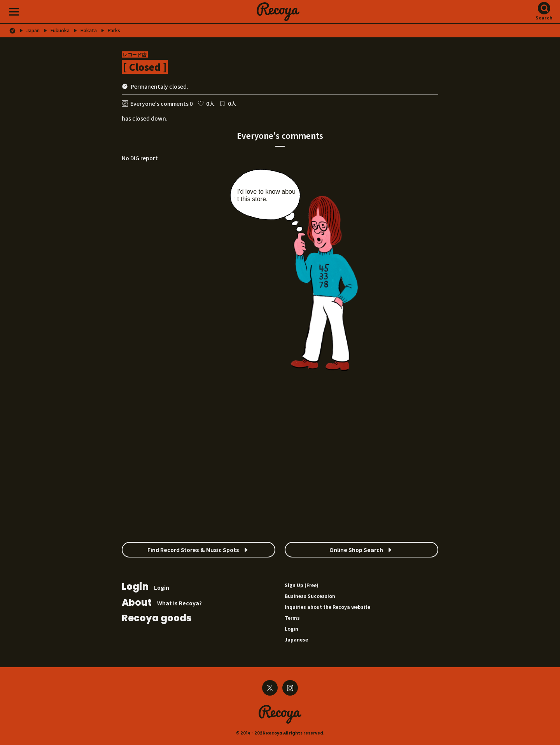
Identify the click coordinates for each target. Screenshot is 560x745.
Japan (33, 30)
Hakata (89, 30)
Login (145, 587)
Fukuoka (60, 30)
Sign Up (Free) (302, 585)
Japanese (296, 639)
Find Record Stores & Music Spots (193, 550)
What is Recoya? (162, 603)
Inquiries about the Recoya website (327, 607)
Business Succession (310, 596)
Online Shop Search (356, 550)
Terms (292, 618)
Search (544, 18)
